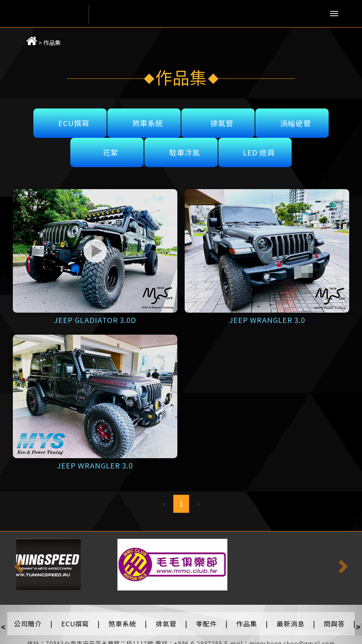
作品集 (44, 43)
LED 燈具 (259, 152)
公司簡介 (28, 623)
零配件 (206, 623)
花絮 (111, 152)
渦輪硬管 (296, 123)
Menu (334, 14)
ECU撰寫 (74, 123)
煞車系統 (148, 123)
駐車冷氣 (185, 152)
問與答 (334, 623)
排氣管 (222, 123)
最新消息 (291, 623)
